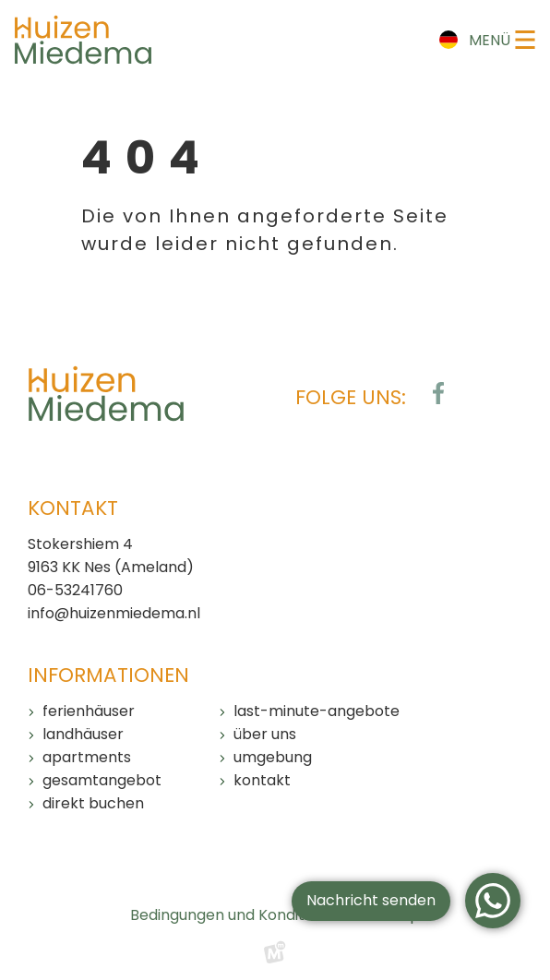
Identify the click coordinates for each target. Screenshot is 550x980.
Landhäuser (83, 734)
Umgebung (273, 757)
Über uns (265, 734)
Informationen (108, 675)
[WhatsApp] (493, 901)
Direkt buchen (93, 803)
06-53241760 (75, 590)
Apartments (87, 757)
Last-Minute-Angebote (317, 711)
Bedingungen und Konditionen (237, 915)
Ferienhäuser (89, 711)
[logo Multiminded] (275, 957)
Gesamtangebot (102, 780)
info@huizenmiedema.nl (114, 613)
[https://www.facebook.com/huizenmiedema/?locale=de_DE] (438, 393)
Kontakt (262, 780)
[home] (83, 40)
